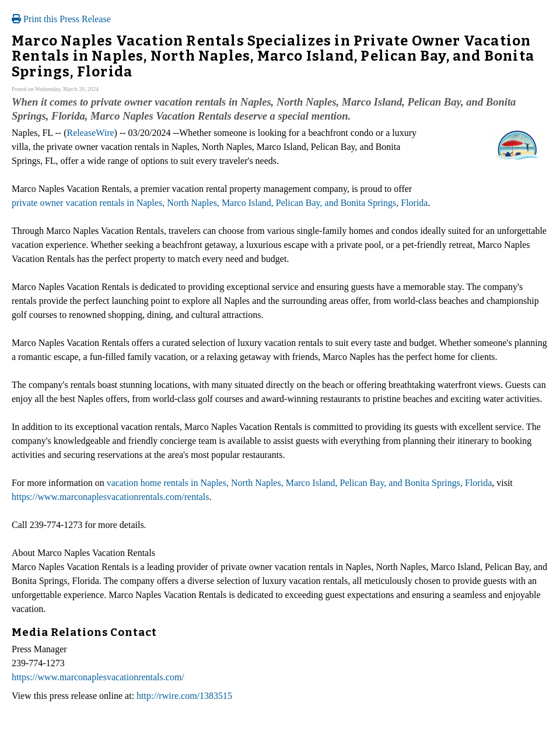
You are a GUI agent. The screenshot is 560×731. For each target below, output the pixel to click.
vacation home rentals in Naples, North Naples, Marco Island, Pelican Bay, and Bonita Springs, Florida (300, 483)
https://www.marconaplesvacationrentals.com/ (98, 677)
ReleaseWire (91, 133)
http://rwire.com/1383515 (184, 696)
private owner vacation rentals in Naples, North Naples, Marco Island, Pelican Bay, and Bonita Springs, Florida (220, 203)
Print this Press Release (61, 19)
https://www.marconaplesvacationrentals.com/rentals (110, 497)
